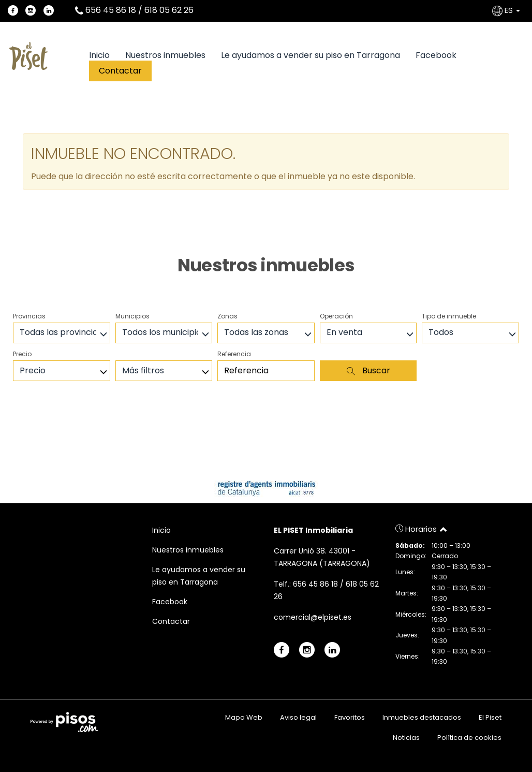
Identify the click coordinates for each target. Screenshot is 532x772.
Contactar (120, 71)
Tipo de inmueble (449, 316)
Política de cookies (469, 738)
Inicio (99, 55)
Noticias (406, 738)
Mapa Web (244, 717)
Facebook (436, 55)
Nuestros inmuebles (165, 55)
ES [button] (507, 10)
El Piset (490, 717)
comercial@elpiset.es (313, 617)
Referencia (234, 354)
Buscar (368, 370)
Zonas (227, 316)
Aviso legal (298, 717)
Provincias (29, 316)
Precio (22, 354)
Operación (336, 316)
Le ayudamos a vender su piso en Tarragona (311, 55)
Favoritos (350, 717)
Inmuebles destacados (422, 717)
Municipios (132, 316)
